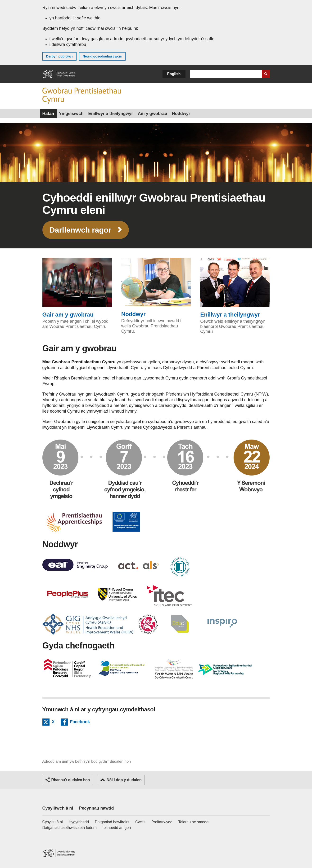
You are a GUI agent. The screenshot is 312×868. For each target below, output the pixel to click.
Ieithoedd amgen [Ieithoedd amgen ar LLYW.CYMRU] (117, 828)
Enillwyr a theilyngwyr (111, 114)
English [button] (174, 74)
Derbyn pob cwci (59, 56)
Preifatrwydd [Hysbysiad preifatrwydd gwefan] (162, 822)
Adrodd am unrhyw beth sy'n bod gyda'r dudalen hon (87, 761)
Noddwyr (181, 114)
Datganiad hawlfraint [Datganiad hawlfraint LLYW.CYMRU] (112, 822)
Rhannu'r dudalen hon (71, 780)
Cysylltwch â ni (58, 808)
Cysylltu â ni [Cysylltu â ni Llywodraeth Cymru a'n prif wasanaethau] (53, 822)
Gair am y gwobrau (77, 288)
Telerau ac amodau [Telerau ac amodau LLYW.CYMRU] (194, 822)
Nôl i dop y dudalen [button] (124, 780)
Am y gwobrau (153, 114)
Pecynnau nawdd (97, 808)
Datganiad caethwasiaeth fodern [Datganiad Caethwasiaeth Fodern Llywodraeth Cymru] (70, 828)
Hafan (48, 114)
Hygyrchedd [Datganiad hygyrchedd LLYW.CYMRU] (79, 822)
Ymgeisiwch (71, 114)
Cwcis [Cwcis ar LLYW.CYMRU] (140, 822)
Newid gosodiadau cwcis (102, 56)
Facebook (80, 723)
